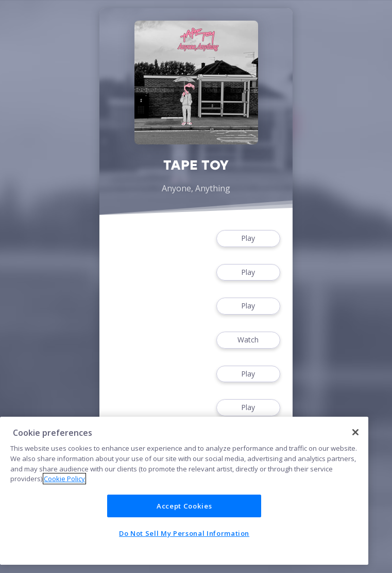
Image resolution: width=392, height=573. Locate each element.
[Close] (355, 432)
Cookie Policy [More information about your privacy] (64, 479)
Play (248, 239)
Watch (248, 340)
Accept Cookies (184, 506)
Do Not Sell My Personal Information (184, 533)
